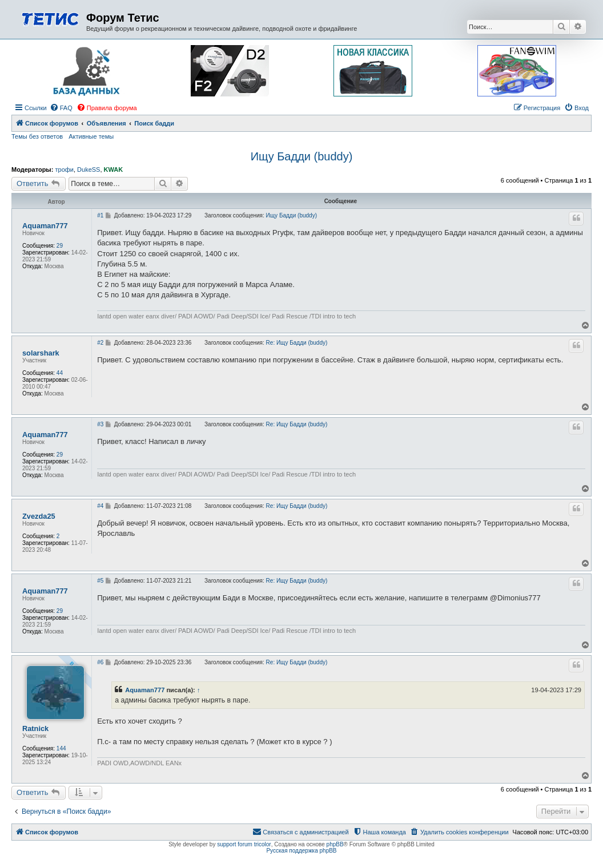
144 (61, 748)
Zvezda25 (39, 516)
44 (60, 373)
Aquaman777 (45, 226)
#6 (100, 662)
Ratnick (35, 729)
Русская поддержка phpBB (301, 851)
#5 (100, 581)
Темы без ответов (37, 136)
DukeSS (89, 169)
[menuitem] (61, 108)
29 (60, 246)
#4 (100, 506)
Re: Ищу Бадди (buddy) (297, 343)
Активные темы (91, 136)
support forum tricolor (244, 844)
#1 (100, 215)
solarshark (41, 353)
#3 (100, 424)
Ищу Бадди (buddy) (302, 156)
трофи (64, 169)
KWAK (114, 169)
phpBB (335, 844)
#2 (100, 343)
